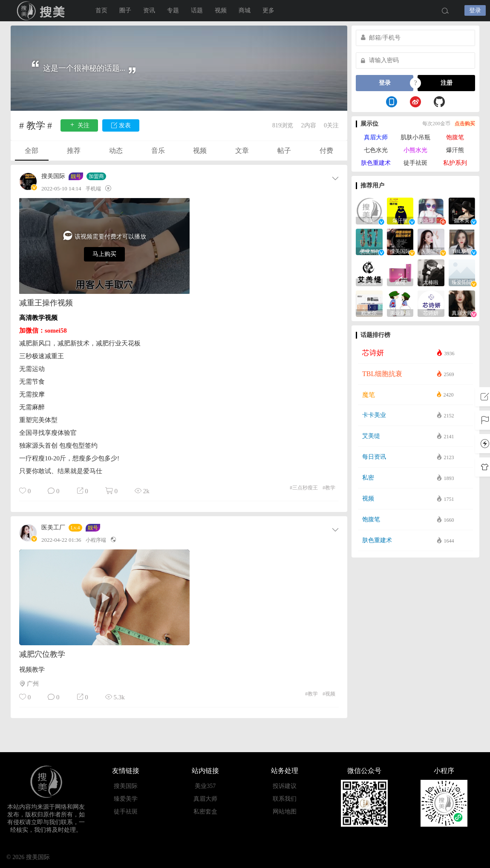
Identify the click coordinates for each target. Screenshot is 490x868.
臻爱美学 (126, 799)
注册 (447, 83)
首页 (101, 10)
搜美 (43, 11)
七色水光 (376, 150)
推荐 (74, 151)
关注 (79, 125)
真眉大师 (376, 137)
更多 (268, 10)
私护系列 (455, 163)
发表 (121, 125)
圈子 (125, 10)
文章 (242, 151)
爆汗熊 (455, 150)
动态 (116, 151)
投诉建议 (285, 786)
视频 (221, 10)
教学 (329, 488)
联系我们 (285, 799)
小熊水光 (415, 150)
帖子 (284, 151)
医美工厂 (53, 528)
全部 (32, 151)
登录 (475, 10)
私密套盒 (205, 812)
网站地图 (285, 812)
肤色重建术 (376, 163)
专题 (173, 10)
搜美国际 (53, 176)
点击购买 (465, 124)
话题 (197, 10)
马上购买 (104, 254)
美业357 (205, 786)
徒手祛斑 (415, 163)
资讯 (149, 10)
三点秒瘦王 (304, 488)
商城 (245, 10)
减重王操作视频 (46, 303)
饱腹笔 (455, 137)
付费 (326, 151)
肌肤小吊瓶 (415, 137)
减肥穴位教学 (42, 654)
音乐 (158, 151)
